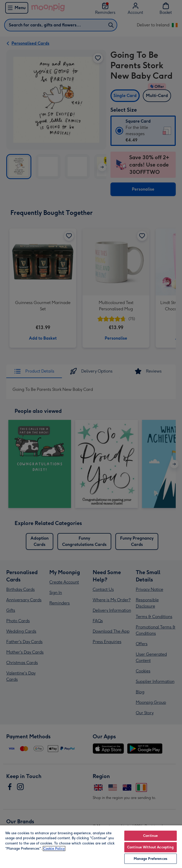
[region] (91, 846)
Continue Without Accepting (150, 847)
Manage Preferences (151, 859)
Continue (150, 836)
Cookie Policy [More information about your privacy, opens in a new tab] (54, 849)
